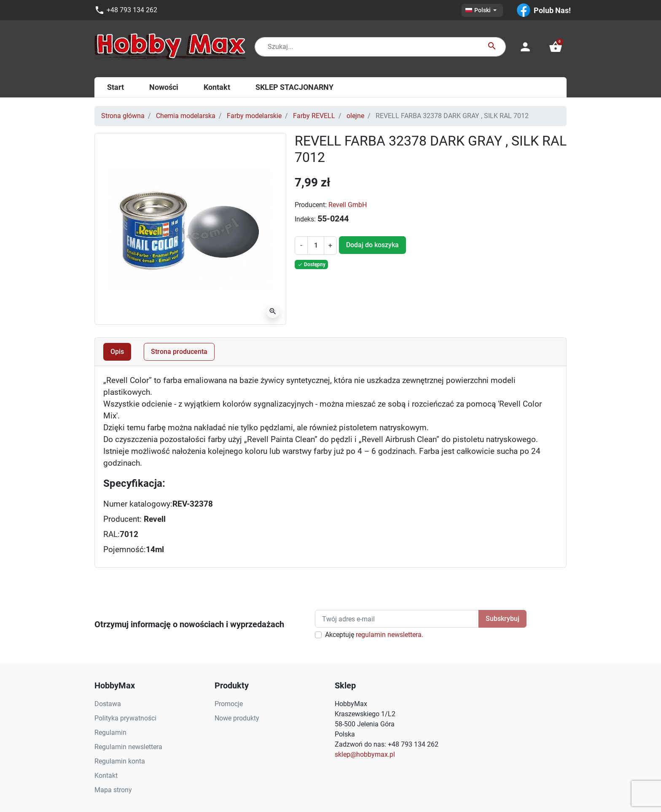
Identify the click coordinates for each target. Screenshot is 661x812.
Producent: (311, 205)
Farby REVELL (314, 116)
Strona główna (123, 116)
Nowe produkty (237, 718)
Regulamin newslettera (128, 747)
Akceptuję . (374, 635)
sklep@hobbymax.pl (365, 754)
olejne (355, 116)
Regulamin (110, 732)
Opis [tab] (117, 352)
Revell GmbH (348, 205)
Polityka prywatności (125, 718)
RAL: (112, 534)
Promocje (229, 704)
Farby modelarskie (254, 116)
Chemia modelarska (186, 116)
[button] (556, 47)
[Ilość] (316, 245)
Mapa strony (113, 790)
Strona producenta (179, 352)
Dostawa (108, 704)
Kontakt (106, 776)
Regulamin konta (120, 761)
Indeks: (305, 219)
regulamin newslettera (389, 635)
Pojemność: (125, 550)
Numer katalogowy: (138, 504)
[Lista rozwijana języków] (482, 10)
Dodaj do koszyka (372, 245)
